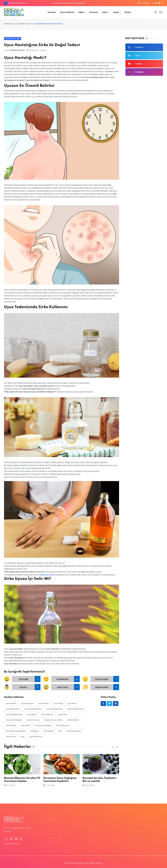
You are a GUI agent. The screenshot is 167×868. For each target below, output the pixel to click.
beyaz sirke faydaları (14, 720)
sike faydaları (49, 731)
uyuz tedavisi (11, 703)
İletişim (128, 12)
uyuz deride (72, 703)
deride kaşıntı (11, 725)
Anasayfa (52, 12)
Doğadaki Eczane (24, 24)
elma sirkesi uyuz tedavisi (16, 731)
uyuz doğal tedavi (13, 709)
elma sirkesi (26, 725)
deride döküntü (73, 720)
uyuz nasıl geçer (27, 703)
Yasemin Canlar (17, 50)
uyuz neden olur (47, 714)
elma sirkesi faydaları (43, 725)
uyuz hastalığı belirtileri (33, 709)
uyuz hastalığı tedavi (55, 709)
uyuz (23, 736)
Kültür (105, 12)
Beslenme (94, 12)
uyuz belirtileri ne (36, 736)
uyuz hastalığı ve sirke (76, 709)
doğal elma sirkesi (47, 575)
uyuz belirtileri (43, 703)
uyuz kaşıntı (32, 714)
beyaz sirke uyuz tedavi (53, 720)
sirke (35, 383)
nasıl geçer (35, 731)
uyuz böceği (58, 703)
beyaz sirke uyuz (33, 720)
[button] (112, 747)
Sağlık (81, 12)
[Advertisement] (144, 96)
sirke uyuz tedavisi (74, 731)
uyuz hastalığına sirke (14, 714)
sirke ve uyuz (11, 736)
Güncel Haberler (67, 12)
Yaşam (116, 12)
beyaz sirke (63, 714)
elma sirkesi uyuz (63, 725)
